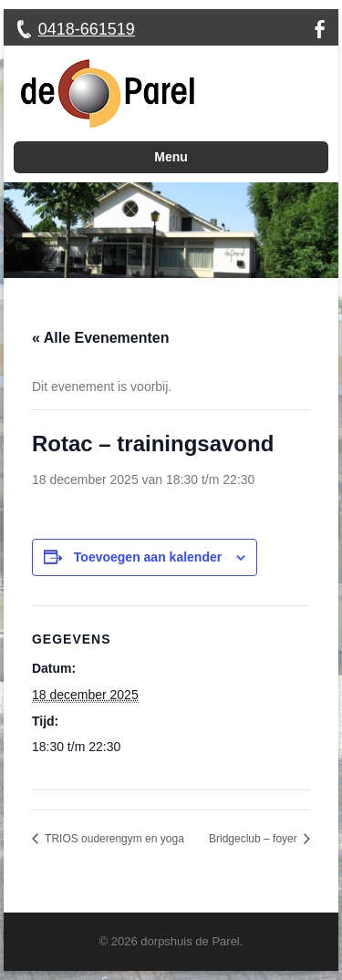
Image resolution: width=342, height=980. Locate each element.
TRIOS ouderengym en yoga (113, 839)
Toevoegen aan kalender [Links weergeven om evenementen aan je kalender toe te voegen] (148, 557)
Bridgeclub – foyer (254, 839)
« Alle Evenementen (101, 338)
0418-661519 (87, 29)
